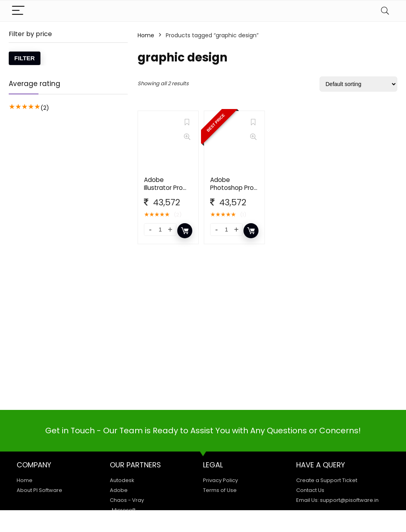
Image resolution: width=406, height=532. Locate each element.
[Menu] (18, 11)
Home (146, 35)
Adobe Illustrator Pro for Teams (163, 188)
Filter (25, 58)
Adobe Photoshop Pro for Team (232, 188)
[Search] (385, 11)
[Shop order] (358, 84)
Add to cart (185, 231)
